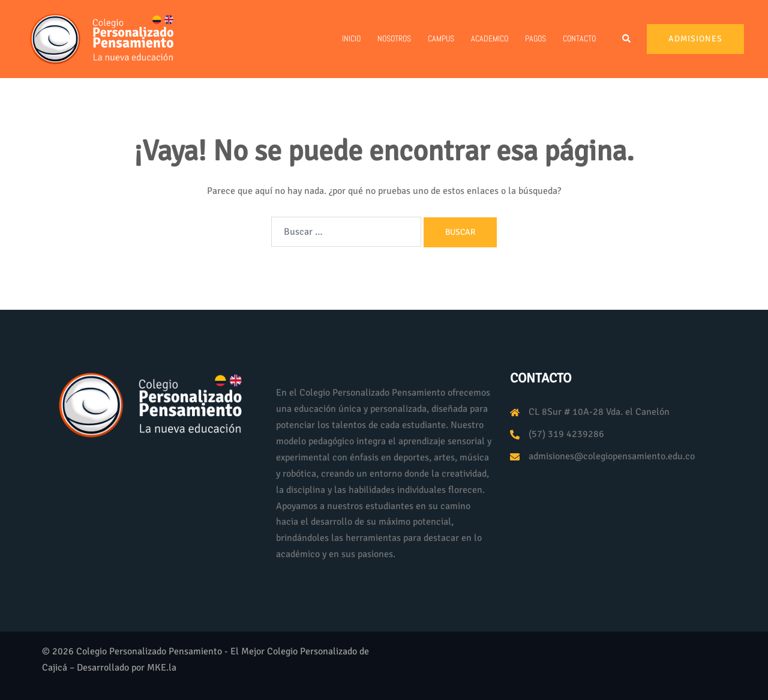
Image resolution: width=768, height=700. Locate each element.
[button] (627, 39)
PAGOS (535, 38)
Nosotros (394, 38)
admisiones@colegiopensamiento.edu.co (612, 456)
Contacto (579, 38)
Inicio (351, 38)
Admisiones (695, 39)
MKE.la (162, 668)
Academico (490, 38)
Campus (441, 38)
